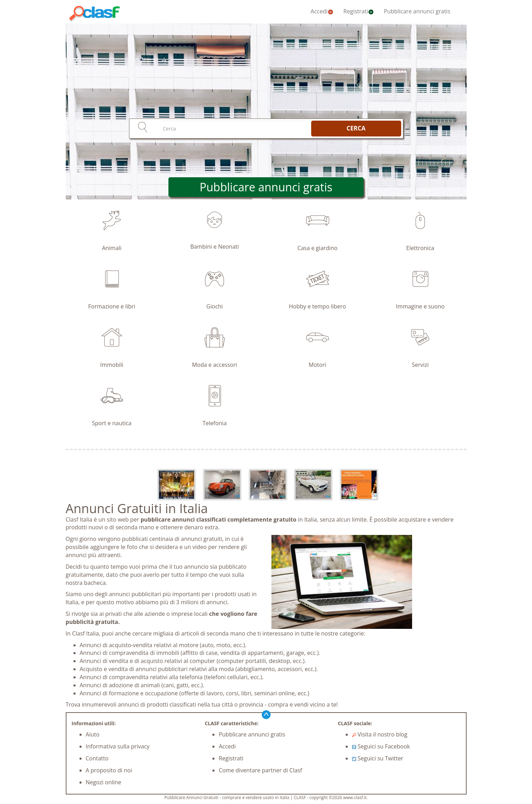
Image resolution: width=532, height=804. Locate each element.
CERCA (356, 128)
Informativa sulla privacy (118, 746)
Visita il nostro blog (380, 734)
